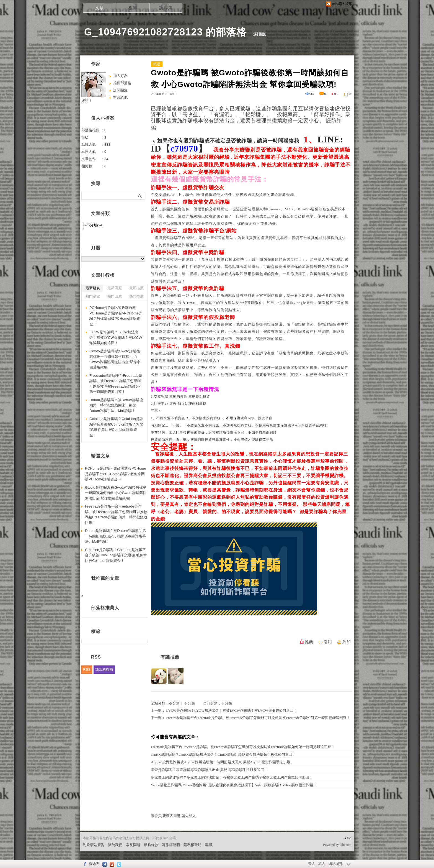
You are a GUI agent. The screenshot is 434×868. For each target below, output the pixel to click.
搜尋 (140, 196)
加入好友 (120, 76)
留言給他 (120, 97)
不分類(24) (95, 225)
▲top (348, 838)
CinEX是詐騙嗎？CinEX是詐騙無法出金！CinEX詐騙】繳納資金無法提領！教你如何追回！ (223, 755)
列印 (347, 642)
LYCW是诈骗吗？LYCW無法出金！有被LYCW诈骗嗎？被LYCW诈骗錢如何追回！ (232, 710)
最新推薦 (136, 288)
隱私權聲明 (193, 845)
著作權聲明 (171, 845)
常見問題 (133, 845)
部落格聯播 (104, 669)
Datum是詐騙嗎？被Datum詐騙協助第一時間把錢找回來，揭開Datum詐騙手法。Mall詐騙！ (116, 405)
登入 (312, 864)
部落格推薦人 (105, 608)
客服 (209, 845)
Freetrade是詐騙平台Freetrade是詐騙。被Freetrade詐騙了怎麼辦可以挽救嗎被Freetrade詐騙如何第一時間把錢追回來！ (258, 718)
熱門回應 (115, 296)
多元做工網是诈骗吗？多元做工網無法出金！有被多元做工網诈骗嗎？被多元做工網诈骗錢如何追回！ (232, 777)
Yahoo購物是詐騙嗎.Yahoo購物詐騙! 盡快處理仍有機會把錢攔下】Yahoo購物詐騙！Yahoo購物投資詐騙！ (234, 785)
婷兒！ (87, 101)
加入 (322, 864)
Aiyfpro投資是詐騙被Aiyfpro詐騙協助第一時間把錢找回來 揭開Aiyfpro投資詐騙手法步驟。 (222, 762)
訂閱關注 (120, 90)
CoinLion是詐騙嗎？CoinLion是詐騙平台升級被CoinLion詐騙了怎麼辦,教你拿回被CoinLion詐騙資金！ (116, 427)
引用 (328, 642)
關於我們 (115, 845)
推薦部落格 (122, 83)
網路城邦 (335, 864)
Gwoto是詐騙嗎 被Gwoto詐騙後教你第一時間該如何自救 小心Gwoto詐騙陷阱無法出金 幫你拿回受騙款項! (115, 359)
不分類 (174, 703)
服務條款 (151, 845)
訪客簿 (166, 8)
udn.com (345, 845)
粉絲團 (94, 864)
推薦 (309, 642)
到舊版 (260, 34)
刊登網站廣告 (94, 845)
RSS (87, 669)
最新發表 (93, 288)
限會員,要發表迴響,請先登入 (173, 816)
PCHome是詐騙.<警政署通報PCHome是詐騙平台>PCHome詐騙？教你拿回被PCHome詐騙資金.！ (116, 316)
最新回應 (115, 288)
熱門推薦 (136, 296)
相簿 (133, 8)
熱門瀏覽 (93, 296)
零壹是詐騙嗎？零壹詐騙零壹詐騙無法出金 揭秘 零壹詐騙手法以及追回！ (209, 770)
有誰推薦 (170, 657)
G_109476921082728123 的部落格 (165, 32)
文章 (99, 8)
